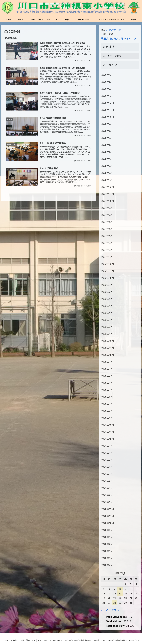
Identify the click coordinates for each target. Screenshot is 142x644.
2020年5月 (107, 558)
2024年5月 (107, 229)
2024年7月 (107, 215)
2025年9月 (107, 124)
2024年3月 (107, 243)
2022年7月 (107, 376)
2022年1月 (107, 418)
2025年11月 (108, 110)
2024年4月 (107, 236)
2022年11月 (108, 348)
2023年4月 (107, 313)
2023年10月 (108, 278)
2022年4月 (107, 397)
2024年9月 (107, 208)
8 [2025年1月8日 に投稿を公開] (120, 589)
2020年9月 (107, 530)
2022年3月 (107, 404)
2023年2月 (107, 327)
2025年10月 (108, 117)
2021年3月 (107, 488)
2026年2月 (107, 89)
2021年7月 (107, 460)
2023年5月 (107, 306)
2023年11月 (108, 271)
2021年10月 (108, 439)
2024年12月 (108, 187)
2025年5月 (107, 152)
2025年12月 (108, 103)
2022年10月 (108, 355)
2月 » (116, 610)
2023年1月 (107, 334)
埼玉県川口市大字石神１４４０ (119, 39)
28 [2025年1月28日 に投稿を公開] (115, 603)
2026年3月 (107, 82)
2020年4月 (107, 565)
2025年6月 (107, 145)
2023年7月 (107, 292)
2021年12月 (108, 425)
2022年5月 (107, 390)
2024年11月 (108, 194)
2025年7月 (107, 138)
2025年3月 (107, 166)
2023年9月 (107, 285)
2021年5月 (107, 474)
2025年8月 (107, 131)
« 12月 (105, 610)
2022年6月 (107, 383)
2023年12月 (108, 264)
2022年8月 (107, 369)
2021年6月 (107, 467)
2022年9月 (107, 362)
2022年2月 (107, 411)
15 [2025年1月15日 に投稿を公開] (120, 593)
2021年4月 (107, 481)
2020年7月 (107, 544)
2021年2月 (107, 495)
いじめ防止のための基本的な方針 (78, 640)
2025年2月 (107, 173)
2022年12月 (108, 341)
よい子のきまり (56, 640)
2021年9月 (107, 446)
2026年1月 (107, 96)
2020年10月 (108, 523)
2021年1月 (107, 502)
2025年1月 (107, 180)
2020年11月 (108, 516)
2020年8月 (107, 537)
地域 (40, 640)
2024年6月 (107, 222)
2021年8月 (107, 453)
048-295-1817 (114, 30)
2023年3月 (107, 320)
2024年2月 (107, 250)
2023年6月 (107, 299)
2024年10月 (108, 201)
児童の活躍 (25, 640)
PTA (34, 640)
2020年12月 (108, 509)
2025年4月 (107, 159)
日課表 (97, 640)
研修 (46, 640)
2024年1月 (107, 257)
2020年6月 (107, 551)
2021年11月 (108, 432)
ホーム (6, 640)
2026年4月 (107, 75)
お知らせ (15, 640)
